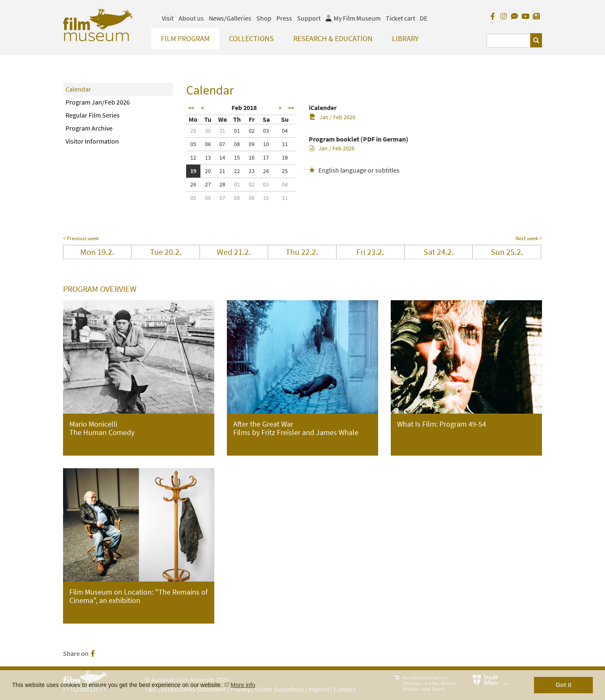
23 (252, 171)
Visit (168, 18)
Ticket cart (400, 18)
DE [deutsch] (423, 18)
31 (222, 131)
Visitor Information (92, 141)
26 (193, 184)
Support (309, 18)
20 (208, 171)
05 (193, 144)
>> (291, 108)
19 (193, 171)
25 (285, 171)
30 (208, 131)
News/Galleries (230, 18)
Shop (264, 18)
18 (285, 157)
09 (252, 144)
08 (237, 144)
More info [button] (243, 685)
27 (208, 184)
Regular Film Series (93, 115)
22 (237, 171)
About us (191, 18)
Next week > (529, 238)
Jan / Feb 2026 (333, 117)
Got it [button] (563, 685)
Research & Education (333, 38)
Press (284, 18)
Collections (251, 38)
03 (266, 131)
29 (193, 131)
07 (222, 144)
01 (237, 131)
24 (266, 171)
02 (252, 131)
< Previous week (81, 238)
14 (222, 157)
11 (285, 144)
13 (208, 157)
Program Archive (89, 128)
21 (222, 171)
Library (405, 38)
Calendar (78, 89)
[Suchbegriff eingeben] (509, 41)
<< (191, 108)
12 (193, 157)
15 (237, 157)
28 (222, 184)
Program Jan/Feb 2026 (98, 102)
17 (266, 157)
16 (252, 157)
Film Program (185, 38)
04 (285, 131)
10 (266, 144)
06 (208, 144)
